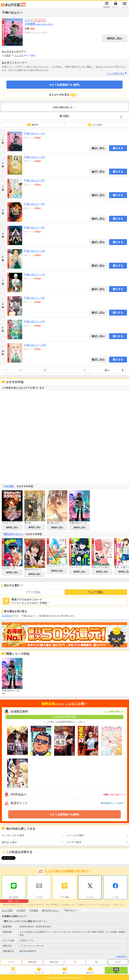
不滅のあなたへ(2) (34, 157)
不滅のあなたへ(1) (34, 133)
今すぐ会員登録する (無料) (64, 85)
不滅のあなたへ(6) (34, 251)
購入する (118, 148)
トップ (11, 961)
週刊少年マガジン (13, 534)
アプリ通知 (65, 896)
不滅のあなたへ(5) (34, 227)
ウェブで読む (96, 592)
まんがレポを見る (64, 95)
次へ (107, 370)
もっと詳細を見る (117, 73)
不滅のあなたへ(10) (35, 345)
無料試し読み (115, 38)
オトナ (118, 961)
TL (75, 961)
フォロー (90, 896)
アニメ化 (19, 56)
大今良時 (39, 24)
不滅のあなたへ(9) (34, 321)
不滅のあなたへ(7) (34, 274)
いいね (115, 896)
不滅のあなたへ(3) (34, 180)
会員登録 (6, 616)
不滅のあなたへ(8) (34, 298)
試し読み (100, 148)
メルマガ (39, 896)
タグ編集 (31, 56)
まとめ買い (96, 125)
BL (97, 961)
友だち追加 (14, 897)
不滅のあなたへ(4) (34, 204)
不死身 (8, 56)
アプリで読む (33, 592)
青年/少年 (54, 961)
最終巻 (33, 125)
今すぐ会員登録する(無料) (64, 814)
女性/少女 (32, 961)
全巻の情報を (65, 107)
